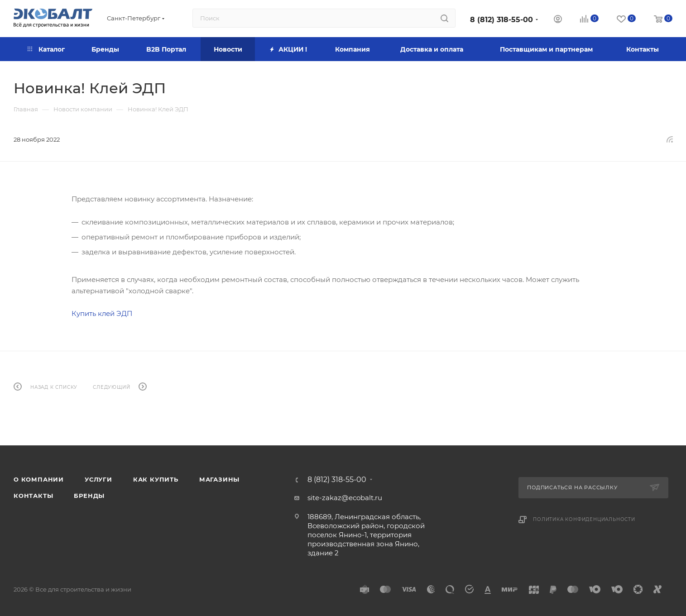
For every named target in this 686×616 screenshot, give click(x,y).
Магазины (219, 479)
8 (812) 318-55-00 (501, 20)
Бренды (89, 496)
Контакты (33, 496)
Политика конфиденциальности (584, 519)
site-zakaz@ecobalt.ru (345, 498)
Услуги (98, 479)
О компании (39, 479)
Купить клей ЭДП (102, 313)
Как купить (156, 479)
